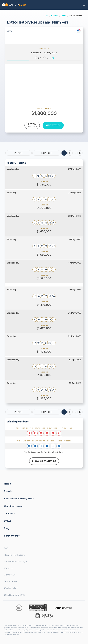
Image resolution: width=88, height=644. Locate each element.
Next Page (46, 153)
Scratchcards (12, 536)
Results (55, 16)
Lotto (64, 16)
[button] (84, 5)
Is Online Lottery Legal (15, 562)
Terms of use (11, 581)
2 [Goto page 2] (70, 153)
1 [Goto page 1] (64, 153)
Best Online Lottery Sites (19, 499)
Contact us (10, 575)
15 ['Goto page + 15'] (80, 153)
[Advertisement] (44, 86)
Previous (18, 153)
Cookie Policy (11, 588)
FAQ (6, 548)
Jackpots (9, 513)
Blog (7, 528)
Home (46, 16)
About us (9, 568)
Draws (8, 521)
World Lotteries (13, 506)
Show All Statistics (44, 461)
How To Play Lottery (14, 555)
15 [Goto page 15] (80, 412)
